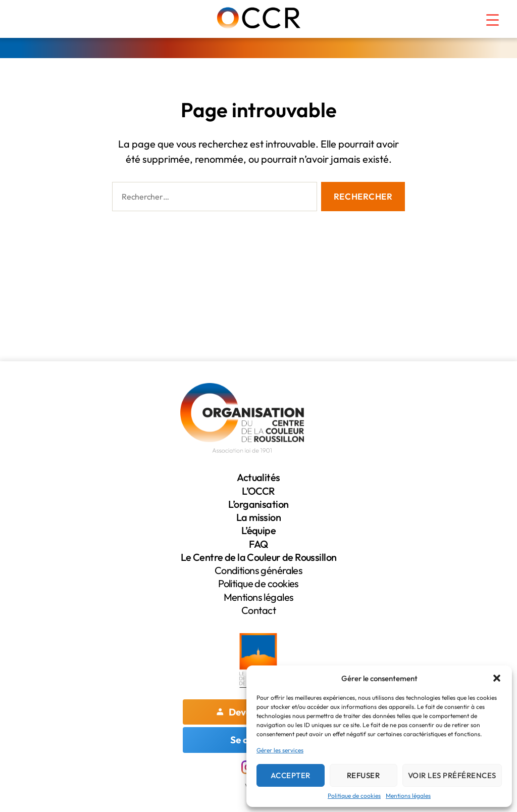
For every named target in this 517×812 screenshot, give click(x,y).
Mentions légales (408, 796)
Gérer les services (280, 750)
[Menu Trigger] (486, 15)
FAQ (258, 544)
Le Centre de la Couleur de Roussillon (258, 557)
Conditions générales (258, 570)
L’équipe (258, 530)
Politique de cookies (354, 796)
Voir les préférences (452, 775)
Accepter (291, 775)
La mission (258, 517)
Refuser (364, 775)
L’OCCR (258, 491)
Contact (258, 610)
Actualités (258, 477)
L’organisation (259, 504)
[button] (497, 678)
